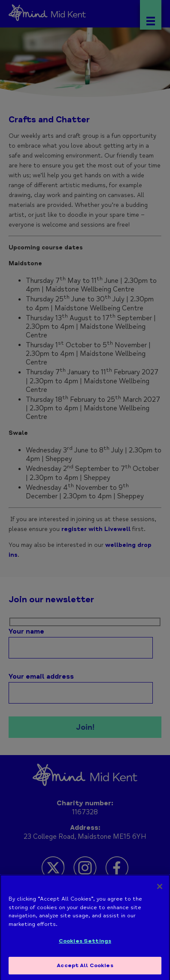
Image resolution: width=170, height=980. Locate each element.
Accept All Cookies (85, 968)
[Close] (160, 889)
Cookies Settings (85, 944)
